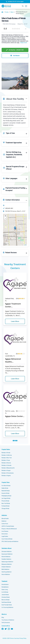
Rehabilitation (5, 587)
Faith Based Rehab (6, 602)
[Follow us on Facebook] (3, 629)
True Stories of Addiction (8, 620)
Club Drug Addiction (7, 572)
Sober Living (5, 590)
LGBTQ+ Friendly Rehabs (8, 526)
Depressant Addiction (7, 554)
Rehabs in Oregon (6, 470)
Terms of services (14, 638)
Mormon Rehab (6, 600)
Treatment (4, 581)
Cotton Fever (5, 524)
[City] (13, 12)
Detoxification (5, 584)
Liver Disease (5, 531)
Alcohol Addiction (6, 557)
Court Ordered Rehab (7, 539)
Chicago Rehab (5, 509)
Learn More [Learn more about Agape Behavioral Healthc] (15, 379)
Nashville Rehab (6, 491)
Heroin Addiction (6, 574)
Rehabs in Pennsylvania (8, 473)
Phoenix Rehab (5, 501)
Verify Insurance (6, 623)
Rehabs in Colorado (6, 465)
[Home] (3, 12)
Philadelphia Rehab (6, 496)
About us (4, 614)
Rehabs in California (7, 455)
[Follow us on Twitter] (6, 629)
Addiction (4, 515)
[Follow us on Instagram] (9, 629)
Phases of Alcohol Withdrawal (9, 529)
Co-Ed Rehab (5, 592)
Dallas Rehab (5, 488)
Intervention (5, 534)
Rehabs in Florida (6, 453)
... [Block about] (23, 43)
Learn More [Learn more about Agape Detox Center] (15, 434)
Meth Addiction (5, 569)
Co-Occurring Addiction (7, 607)
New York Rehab (6, 503)
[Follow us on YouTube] (12, 629)
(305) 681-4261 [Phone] (9, 208)
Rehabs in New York (7, 458)
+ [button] (5, 216)
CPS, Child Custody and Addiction (10, 541)
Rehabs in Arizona (6, 463)
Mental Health (5, 519)
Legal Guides (5, 536)
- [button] (5, 218)
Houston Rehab (5, 493)
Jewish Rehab (5, 595)
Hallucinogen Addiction (7, 562)
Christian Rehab (6, 597)
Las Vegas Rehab (6, 498)
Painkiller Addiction (6, 559)
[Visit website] (15, 56)
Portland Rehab (6, 506)
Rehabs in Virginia (6, 476)
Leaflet (25, 245)
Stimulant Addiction (7, 551)
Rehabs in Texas (6, 460)
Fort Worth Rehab (6, 486)
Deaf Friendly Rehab (7, 605)
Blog (3, 617)
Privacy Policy (23, 638)
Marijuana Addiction (7, 564)
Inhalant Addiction (6, 567)
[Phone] (15, 50)
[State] (7, 12)
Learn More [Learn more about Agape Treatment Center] (15, 321)
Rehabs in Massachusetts (8, 468)
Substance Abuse (7, 548)
